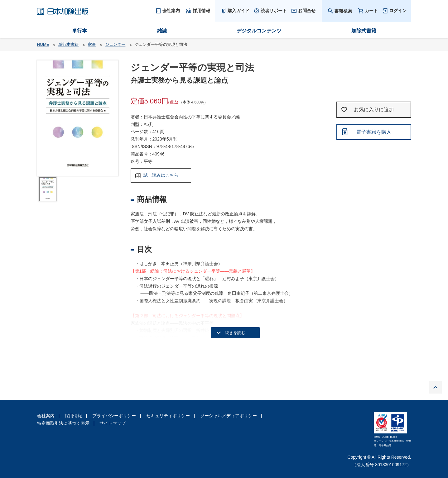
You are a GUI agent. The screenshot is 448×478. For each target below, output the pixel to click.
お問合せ (307, 11)
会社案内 (46, 416)
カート (371, 11)
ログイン (398, 11)
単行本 (79, 31)
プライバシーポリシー (114, 416)
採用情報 (73, 416)
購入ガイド (238, 11)
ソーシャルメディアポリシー (229, 416)
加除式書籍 (364, 31)
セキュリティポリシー (168, 416)
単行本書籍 (68, 44)
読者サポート (274, 11)
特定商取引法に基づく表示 (63, 423)
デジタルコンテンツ (259, 31)
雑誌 (162, 31)
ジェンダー (115, 44)
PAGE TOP (436, 387)
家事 (92, 44)
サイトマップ (113, 423)
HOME (43, 44)
